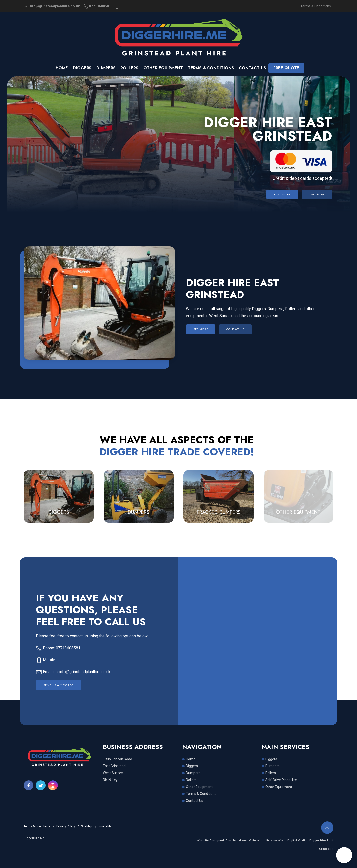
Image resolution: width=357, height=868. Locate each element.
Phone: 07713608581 (58, 648)
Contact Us (194, 801)
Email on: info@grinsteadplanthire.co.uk (73, 672)
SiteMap (87, 826)
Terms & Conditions (316, 6)
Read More (282, 194)
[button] (344, 855)
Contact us (253, 68)
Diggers (82, 68)
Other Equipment (163, 68)
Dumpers (106, 68)
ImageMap (106, 826)
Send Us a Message (59, 685)
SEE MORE (201, 329)
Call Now (317, 194)
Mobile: (46, 660)
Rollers (129, 68)
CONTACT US (235, 329)
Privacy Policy (66, 826)
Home (62, 68)
